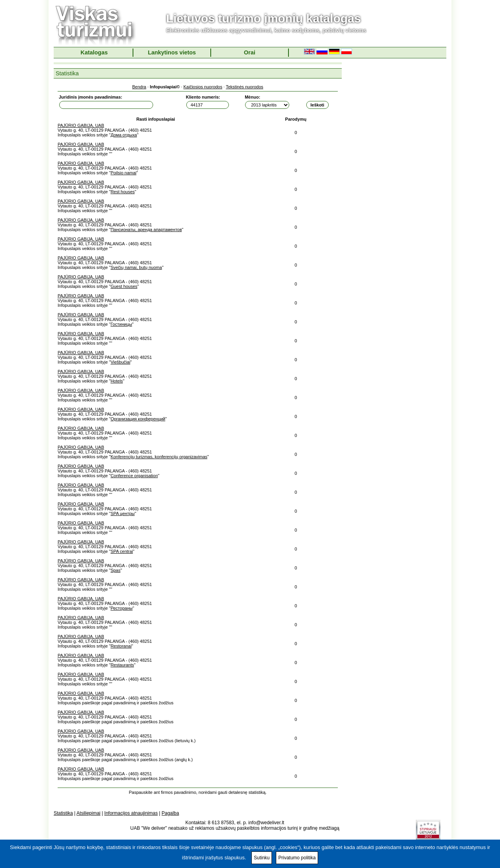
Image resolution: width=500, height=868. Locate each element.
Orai (250, 52)
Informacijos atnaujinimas (131, 813)
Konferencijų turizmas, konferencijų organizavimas (159, 457)
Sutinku (262, 858)
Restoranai (121, 646)
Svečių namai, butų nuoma (136, 267)
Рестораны (122, 608)
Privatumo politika (297, 858)
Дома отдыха (124, 135)
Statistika (63, 813)
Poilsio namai (123, 173)
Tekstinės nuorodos (244, 87)
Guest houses (124, 286)
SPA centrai (122, 551)
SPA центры (123, 513)
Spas (115, 570)
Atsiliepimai (89, 813)
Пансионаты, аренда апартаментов (146, 230)
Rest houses (123, 192)
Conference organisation (134, 476)
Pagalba (170, 813)
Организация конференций (138, 419)
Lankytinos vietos (172, 52)
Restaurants (122, 665)
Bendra (139, 87)
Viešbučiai (120, 362)
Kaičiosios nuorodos (203, 87)
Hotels (117, 381)
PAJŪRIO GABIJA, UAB (81, 125)
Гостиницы (121, 324)
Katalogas (94, 52)
